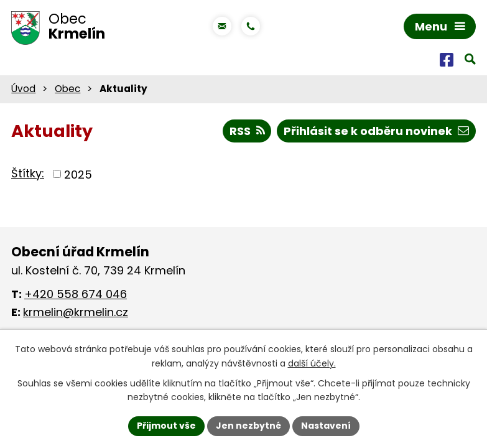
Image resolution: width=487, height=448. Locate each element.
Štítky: (28, 173)
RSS (247, 131)
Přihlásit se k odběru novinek (376, 131)
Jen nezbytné (248, 426)
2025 (78, 174)
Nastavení (326, 426)
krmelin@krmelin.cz (76, 312)
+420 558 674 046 (76, 294)
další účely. (312, 363)
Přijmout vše (166, 426)
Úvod (23, 89)
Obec (67, 89)
